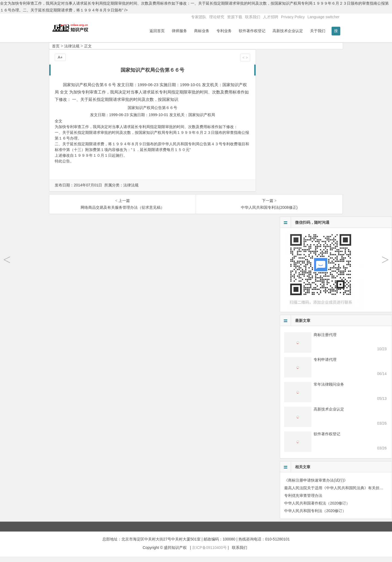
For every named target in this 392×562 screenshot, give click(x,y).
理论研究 (217, 17)
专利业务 (224, 31)
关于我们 (318, 31)
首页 (56, 52)
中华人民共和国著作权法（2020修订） (317, 509)
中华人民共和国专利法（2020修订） (315, 516)
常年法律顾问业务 (329, 390)
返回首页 (157, 31)
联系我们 (253, 17)
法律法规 (72, 52)
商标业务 (202, 31)
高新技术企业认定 (288, 31)
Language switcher (323, 17)
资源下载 (235, 17)
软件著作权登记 (252, 31)
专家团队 (199, 17)
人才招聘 (271, 17)
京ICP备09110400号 (209, 553)
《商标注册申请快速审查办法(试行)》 (316, 486)
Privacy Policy (293, 17)
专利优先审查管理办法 (303, 501)
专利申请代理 (325, 365)
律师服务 (179, 31)
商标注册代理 (325, 340)
